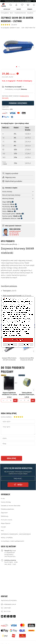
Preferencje (26, 345)
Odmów (10, 345)
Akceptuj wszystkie (18, 340)
